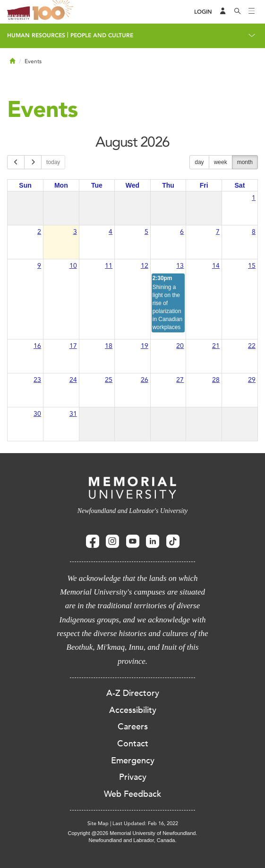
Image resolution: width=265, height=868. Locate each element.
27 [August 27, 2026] (180, 380)
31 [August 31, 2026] (73, 414)
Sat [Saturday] (240, 185)
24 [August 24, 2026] (73, 380)
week (221, 162)
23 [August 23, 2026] (37, 380)
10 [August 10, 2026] (73, 266)
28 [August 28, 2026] (216, 380)
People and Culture (102, 35)
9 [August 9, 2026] (39, 266)
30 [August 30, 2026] (37, 414)
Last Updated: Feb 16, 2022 (145, 823)
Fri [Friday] (204, 185)
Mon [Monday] (61, 185)
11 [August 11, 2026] (109, 266)
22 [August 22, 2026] (252, 346)
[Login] (203, 12)
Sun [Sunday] (25, 185)
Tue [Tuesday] (97, 185)
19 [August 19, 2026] (145, 346)
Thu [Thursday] (168, 185)
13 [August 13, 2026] (180, 266)
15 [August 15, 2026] (252, 266)
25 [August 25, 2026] (109, 380)
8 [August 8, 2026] (254, 232)
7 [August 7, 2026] (218, 232)
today (53, 162)
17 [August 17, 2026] (73, 346)
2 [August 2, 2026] (39, 232)
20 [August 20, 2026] (180, 346)
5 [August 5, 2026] (146, 232)
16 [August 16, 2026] (37, 346)
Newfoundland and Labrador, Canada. (133, 840)
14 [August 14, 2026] (216, 266)
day (199, 162)
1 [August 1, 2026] (254, 198)
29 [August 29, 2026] (252, 380)
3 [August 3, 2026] (75, 232)
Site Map (98, 823)
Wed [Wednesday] (132, 185)
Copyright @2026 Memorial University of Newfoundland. (132, 833)
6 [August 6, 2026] (182, 232)
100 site (54, 12)
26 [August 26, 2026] (145, 380)
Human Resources (36, 35)
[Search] (238, 12)
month (245, 162)
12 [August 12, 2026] (145, 266)
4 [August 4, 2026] (111, 232)
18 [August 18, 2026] (109, 346)
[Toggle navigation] (252, 12)
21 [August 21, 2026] (216, 346)
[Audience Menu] (223, 12)
